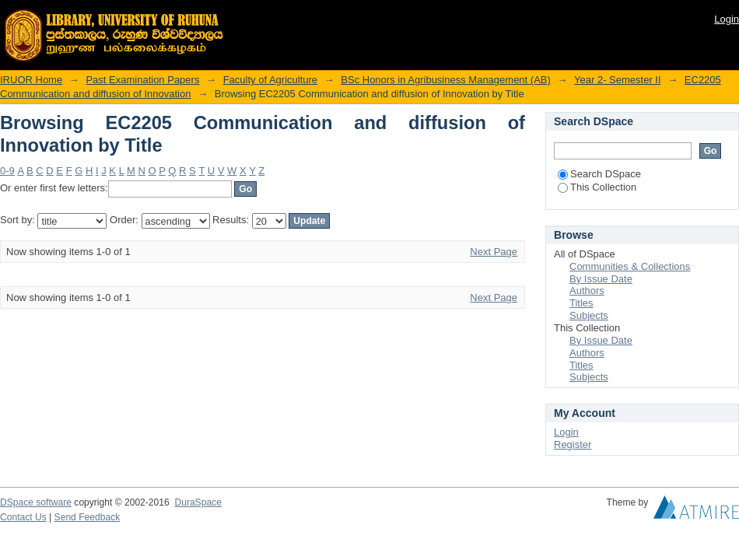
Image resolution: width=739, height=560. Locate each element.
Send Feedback (88, 517)
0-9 (7, 171)
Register (573, 444)
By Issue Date (601, 279)
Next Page (494, 252)
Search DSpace (599, 174)
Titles (581, 303)
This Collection (597, 187)
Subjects (589, 315)
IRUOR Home (31, 80)
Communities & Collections (630, 266)
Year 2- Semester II (618, 80)
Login (727, 19)
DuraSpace (198, 502)
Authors (587, 290)
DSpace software (36, 502)
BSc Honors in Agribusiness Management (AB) (446, 80)
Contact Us (23, 517)
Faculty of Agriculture (270, 80)
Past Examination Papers (142, 80)
